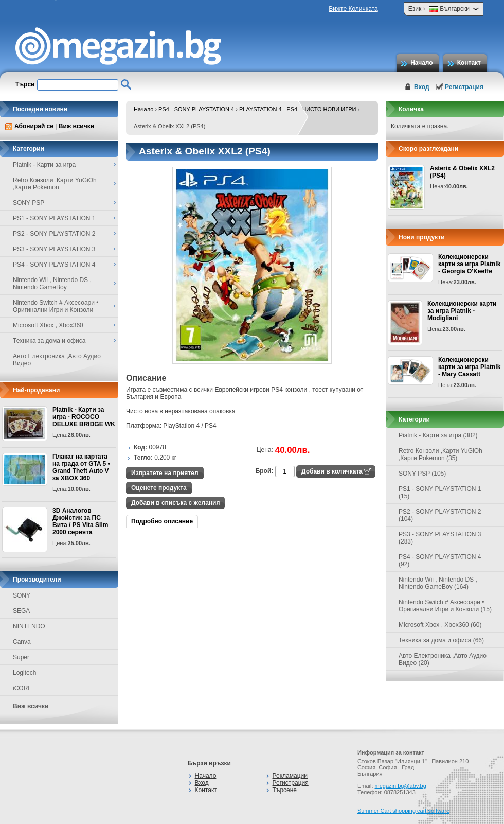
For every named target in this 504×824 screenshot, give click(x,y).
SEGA (21, 611)
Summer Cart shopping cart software (403, 811)
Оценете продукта (159, 488)
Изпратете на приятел (165, 473)
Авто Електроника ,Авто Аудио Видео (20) (443, 659)
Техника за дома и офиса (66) (441, 640)
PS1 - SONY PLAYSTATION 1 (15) (440, 493)
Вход (422, 87)
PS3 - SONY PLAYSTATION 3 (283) (440, 538)
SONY (22, 595)
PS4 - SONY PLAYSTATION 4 (196, 109)
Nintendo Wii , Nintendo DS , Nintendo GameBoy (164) (438, 583)
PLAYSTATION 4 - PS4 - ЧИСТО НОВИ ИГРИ (298, 109)
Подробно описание (162, 521)
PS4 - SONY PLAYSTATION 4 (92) (440, 560)
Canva (22, 642)
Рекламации (290, 776)
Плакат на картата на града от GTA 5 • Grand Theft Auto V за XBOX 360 (81, 467)
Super (21, 657)
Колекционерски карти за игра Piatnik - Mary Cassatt (469, 367)
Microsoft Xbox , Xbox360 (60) (440, 625)
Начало (421, 63)
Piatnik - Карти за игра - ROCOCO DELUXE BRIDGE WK (84, 417)
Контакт (469, 63)
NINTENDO (29, 626)
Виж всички (76, 126)
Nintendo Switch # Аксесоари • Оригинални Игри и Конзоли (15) (445, 606)
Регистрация (464, 87)
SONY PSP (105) (422, 474)
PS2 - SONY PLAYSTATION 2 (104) (440, 515)
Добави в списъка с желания (175, 503)
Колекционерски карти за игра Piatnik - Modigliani (462, 311)
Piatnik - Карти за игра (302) (438, 435)
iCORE (22, 688)
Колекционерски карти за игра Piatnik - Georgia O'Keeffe (469, 264)
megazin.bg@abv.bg (401, 786)
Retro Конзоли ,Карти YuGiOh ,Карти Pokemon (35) (440, 454)
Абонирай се (34, 126)
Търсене (285, 790)
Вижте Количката (353, 9)
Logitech (24, 673)
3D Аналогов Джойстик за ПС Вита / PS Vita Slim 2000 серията (80, 521)
